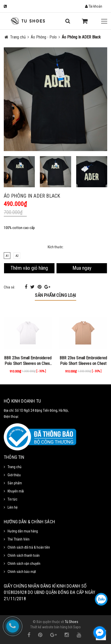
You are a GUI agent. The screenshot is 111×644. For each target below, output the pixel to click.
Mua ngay (82, 268)
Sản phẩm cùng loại (55, 295)
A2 (17, 256)
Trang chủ (15, 467)
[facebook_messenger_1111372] (100, 633)
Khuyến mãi (16, 491)
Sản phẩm (15, 483)
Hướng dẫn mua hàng (23, 531)
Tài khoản (94, 6)
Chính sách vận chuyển (24, 564)
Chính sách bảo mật (22, 572)
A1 (7, 256)
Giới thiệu (14, 475)
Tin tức (12, 499)
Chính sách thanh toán (24, 555)
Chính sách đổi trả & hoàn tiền (29, 547)
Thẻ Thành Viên (19, 539)
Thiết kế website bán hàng (49, 627)
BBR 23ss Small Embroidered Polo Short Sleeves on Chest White (28, 363)
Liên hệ (13, 507)
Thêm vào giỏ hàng (29, 268)
